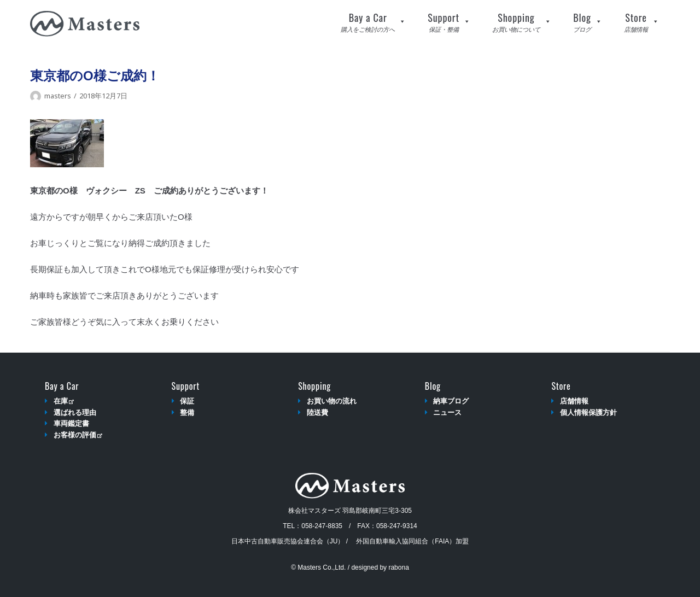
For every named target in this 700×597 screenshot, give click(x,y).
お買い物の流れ (332, 401)
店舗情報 (574, 401)
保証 (187, 401)
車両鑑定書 (71, 423)
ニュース (447, 412)
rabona (398, 567)
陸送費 (317, 412)
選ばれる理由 (75, 412)
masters (58, 96)
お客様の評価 (78, 435)
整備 (187, 412)
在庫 (64, 401)
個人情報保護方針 (588, 412)
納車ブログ (451, 401)
